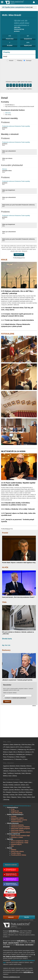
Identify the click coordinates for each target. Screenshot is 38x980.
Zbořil (33, 797)
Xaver (10, 776)
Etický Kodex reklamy (17, 851)
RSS (12, 846)
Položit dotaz (10, 39)
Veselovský (18, 773)
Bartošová (13, 766)
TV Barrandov (18, 759)
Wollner (29, 797)
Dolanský (23, 766)
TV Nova (25, 759)
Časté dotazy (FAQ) (17, 813)
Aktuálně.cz (6, 745)
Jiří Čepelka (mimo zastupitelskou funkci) (16, 7)
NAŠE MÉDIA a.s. (14, 931)
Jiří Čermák (6, 947)
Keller (12, 787)
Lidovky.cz (28, 752)
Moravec (6, 771)
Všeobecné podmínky (17, 825)
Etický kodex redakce (17, 818)
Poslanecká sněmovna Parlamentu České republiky (16, 126)
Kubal (33, 768)
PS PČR (5, 567)
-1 (14, 85)
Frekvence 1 (14, 750)
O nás (13, 809)
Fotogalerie (8, 334)
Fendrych (16, 782)
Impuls (10, 752)
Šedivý (25, 795)
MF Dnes (6, 754)
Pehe (31, 790)
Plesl (19, 771)
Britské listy (17, 745)
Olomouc (5, 169)
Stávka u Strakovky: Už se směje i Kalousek (18, 509)
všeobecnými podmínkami (19, 698)
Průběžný (18, 61)
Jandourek (17, 785)
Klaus (16, 787)
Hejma (12, 768)
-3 (8, 85)
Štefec (9, 797)
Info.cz (15, 752)
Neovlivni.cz (12, 754)
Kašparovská (23, 768)
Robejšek (8, 792)
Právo (5, 757)
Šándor (21, 795)
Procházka (24, 771)
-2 (11, 85)
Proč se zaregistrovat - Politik (20, 843)
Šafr (16, 795)
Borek (18, 766)
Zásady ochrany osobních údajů (20, 836)
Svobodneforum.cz (8, 759)
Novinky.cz (29, 754)
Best (4, 782)
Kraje (4, 260)
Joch (27, 785)
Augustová (6, 766)
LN (32, 752)
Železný (15, 776)
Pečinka (27, 790)
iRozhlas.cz (21, 752)
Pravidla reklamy (16, 853)
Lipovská (11, 790)
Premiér (5, 533)
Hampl (26, 782)
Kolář (20, 787)
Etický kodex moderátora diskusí (21, 832)
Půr (4, 792)
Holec (30, 782)
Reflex (18, 757)
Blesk (12, 745)
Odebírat (7, 702)
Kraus (29, 768)
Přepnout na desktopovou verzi (11, 977)
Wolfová (5, 776)
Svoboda (12, 795)
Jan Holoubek (29, 945)
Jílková (16, 768)
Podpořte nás (15, 811)
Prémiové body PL (16, 844)
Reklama (14, 850)
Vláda (4, 602)
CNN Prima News (26, 745)
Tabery (19, 797)
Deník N (13, 747)
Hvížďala (11, 785)
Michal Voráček (20, 945)
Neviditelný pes (21, 754)
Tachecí (30, 771)
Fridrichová (6, 768)
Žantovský (6, 800)
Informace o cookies (17, 837)
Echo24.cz (28, 747)
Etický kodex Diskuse (17, 830)
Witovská (28, 773)
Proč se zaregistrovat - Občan (20, 841)
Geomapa (27, 61)
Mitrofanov (17, 790)
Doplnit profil (28, 45)
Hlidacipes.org (22, 750)
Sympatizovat (28, 39)
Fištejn (21, 782)
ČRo (33, 745)
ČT (4, 747)
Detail (5, 56)
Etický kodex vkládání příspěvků (21, 829)
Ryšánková (29, 792)
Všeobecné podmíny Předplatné (20, 827)
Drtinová (29, 766)
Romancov (15, 792)
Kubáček (5, 790)
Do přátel (10, 45)
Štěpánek (14, 797)
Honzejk (5, 785)
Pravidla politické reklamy (19, 855)
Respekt (23, 757)
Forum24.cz (6, 750)
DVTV (17, 747)
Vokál (23, 773)
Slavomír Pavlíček (14, 943)
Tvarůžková (10, 773)
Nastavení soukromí (11, 865)
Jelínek (23, 785)
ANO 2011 (8, 113)
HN (28, 750)
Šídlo (4, 797)
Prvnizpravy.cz (11, 757)
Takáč (5, 773)
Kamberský (6, 787)
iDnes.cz (32, 750)
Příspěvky (7, 52)
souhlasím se (15, 698)
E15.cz (22, 747)
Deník (8, 747)
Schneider (6, 795)
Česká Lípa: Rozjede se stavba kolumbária (17, 320)
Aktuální (10, 61)
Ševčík (30, 795)
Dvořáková (9, 782)
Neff (22, 790)
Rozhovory (6, 650)
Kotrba (24, 787)
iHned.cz (5, 752)
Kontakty (14, 816)
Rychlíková (22, 792)
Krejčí (28, 787)
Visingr (24, 797)
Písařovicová (13, 771)
